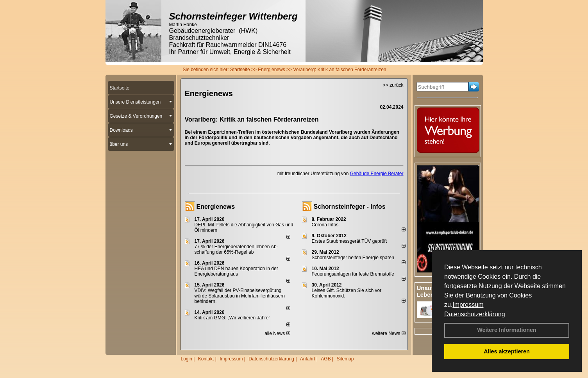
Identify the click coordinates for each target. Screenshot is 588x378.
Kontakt (206, 359)
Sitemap (345, 359)
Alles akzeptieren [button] (507, 351)
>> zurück (393, 85)
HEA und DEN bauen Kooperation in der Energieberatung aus (236, 271)
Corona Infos (325, 225)
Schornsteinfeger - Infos (350, 207)
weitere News (389, 333)
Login (187, 359)
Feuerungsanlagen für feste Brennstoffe (353, 274)
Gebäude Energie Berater (377, 174)
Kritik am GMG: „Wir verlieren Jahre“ (232, 318)
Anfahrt (308, 359)
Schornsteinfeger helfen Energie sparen (353, 258)
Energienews (216, 207)
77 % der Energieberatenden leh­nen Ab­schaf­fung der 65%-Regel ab (236, 249)
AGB (326, 359)
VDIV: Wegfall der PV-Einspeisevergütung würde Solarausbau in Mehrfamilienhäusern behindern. (240, 296)
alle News (277, 333)
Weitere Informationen (507, 330)
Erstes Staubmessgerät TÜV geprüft (349, 241)
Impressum (468, 305)
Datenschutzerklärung (475, 314)
